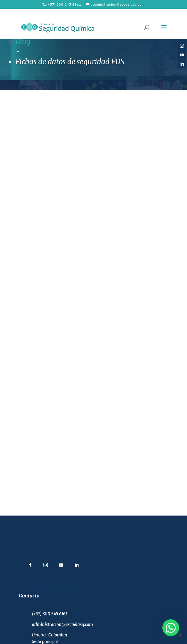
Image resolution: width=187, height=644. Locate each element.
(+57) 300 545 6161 (64, 4)
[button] (171, 628)
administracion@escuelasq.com (63, 625)
